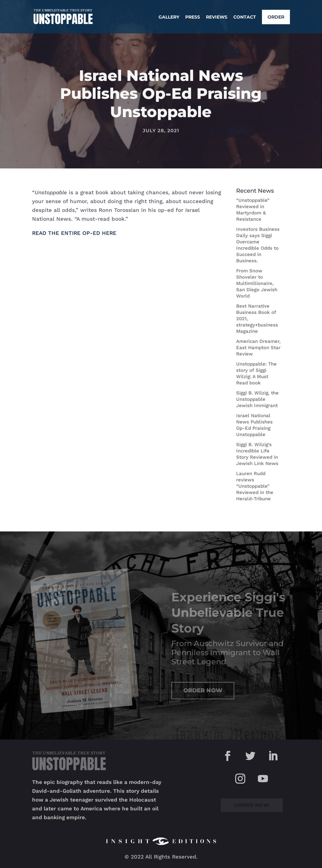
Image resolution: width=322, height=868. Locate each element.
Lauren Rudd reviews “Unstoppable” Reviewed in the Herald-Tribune (255, 486)
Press (193, 17)
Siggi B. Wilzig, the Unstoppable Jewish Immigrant (257, 399)
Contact (245, 17)
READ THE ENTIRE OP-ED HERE (74, 233)
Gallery (169, 17)
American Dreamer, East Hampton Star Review (258, 348)
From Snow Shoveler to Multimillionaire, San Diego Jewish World (257, 283)
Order (276, 17)
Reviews (217, 17)
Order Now (203, 690)
